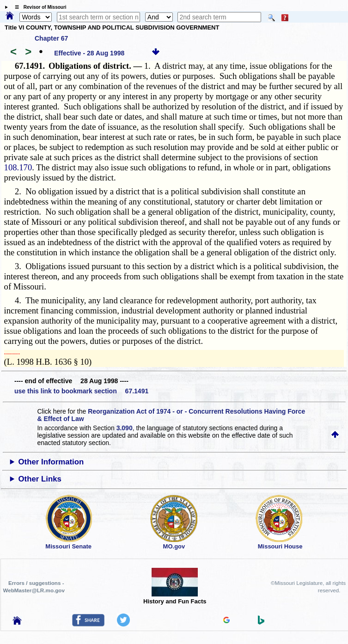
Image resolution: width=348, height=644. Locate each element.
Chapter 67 (51, 38)
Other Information (51, 462)
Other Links (40, 479)
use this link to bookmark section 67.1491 (81, 391)
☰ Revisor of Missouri (38, 7)
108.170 (18, 167)
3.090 (125, 428)
